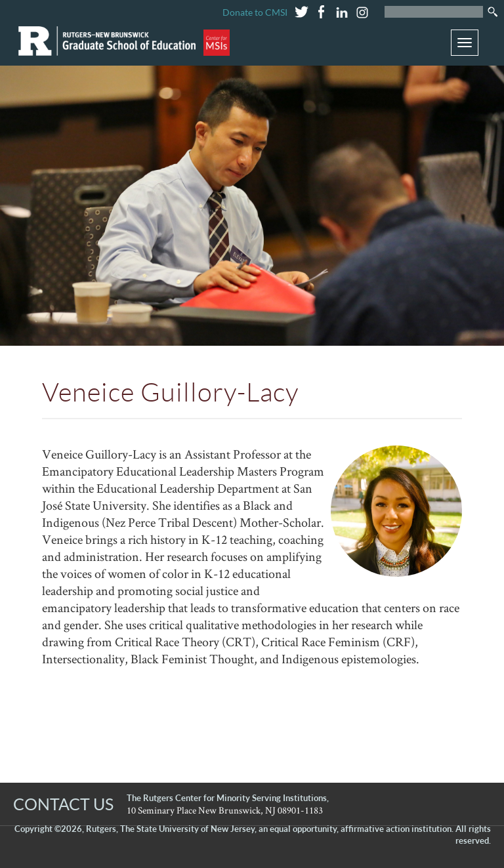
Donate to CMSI (255, 12)
